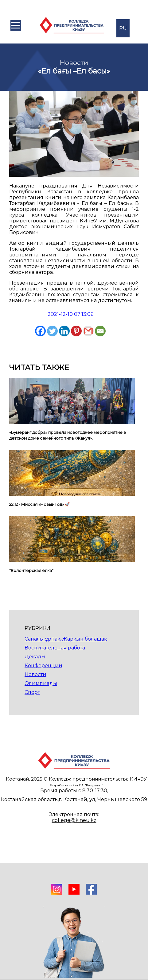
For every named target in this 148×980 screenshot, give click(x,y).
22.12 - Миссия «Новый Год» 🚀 (39, 504)
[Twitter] (52, 331)
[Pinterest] (76, 331)
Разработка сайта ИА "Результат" (76, 785)
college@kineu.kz (74, 820)
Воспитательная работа (55, 648)
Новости (35, 674)
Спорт (32, 692)
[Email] (100, 331)
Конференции (43, 666)
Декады (35, 657)
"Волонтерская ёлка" (31, 570)
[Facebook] (40, 331)
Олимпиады (41, 683)
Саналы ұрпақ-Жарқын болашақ (66, 639)
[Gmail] (88, 331)
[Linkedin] (64, 331)
